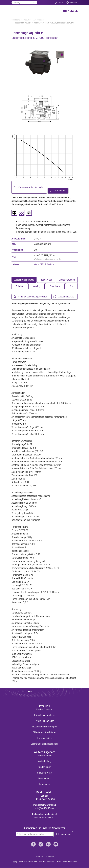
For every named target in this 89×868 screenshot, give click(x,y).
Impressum (44, 784)
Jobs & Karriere (44, 756)
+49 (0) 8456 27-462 (44, 818)
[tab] (24, 280)
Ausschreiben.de (66, 297)
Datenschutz (44, 779)
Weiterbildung (45, 761)
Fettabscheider (45, 738)
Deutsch (72, 3)
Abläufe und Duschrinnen (45, 733)
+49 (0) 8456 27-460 (45, 799)
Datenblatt (60, 191)
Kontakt (61, 3)
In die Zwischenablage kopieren (33, 297)
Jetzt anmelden (63, 835)
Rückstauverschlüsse (44, 715)
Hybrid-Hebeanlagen (44, 721)
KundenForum (44, 767)
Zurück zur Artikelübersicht (31, 187)
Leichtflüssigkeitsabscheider (44, 744)
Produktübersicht (44, 710)
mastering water (44, 773)
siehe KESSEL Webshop (45, 265)
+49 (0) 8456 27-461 (45, 809)
